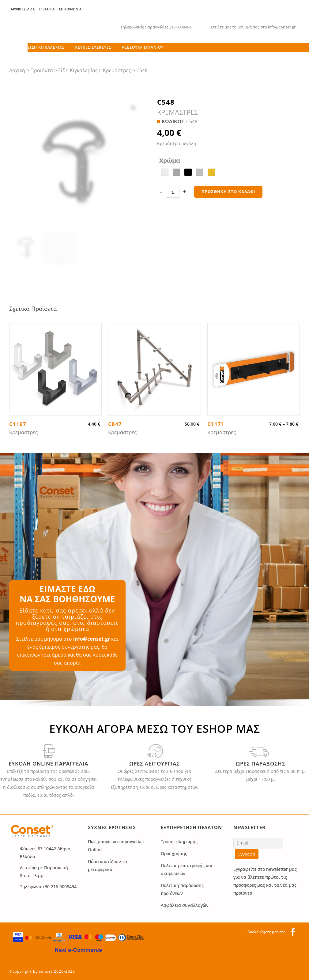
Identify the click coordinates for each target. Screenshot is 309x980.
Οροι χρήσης (174, 853)
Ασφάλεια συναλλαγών (185, 905)
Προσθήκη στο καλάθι (228, 192)
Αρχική (17, 70)
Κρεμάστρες (117, 70)
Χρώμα (170, 161)
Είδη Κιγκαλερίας (78, 70)
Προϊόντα (42, 70)
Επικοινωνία (70, 9)
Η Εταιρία (47, 9)
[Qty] (173, 192)
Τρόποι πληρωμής (179, 842)
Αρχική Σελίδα (23, 9)
